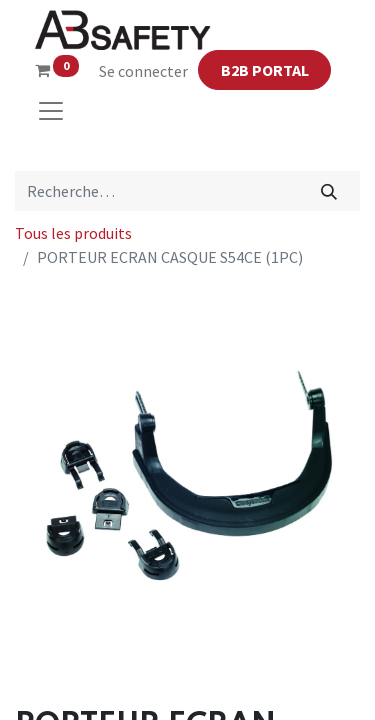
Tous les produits (73, 233)
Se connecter (143, 71)
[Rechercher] (329, 191)
